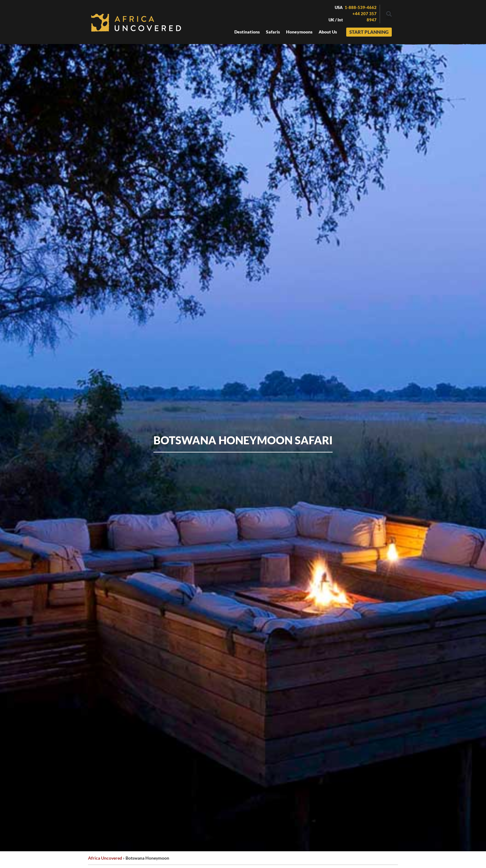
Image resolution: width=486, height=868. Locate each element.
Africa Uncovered (105, 858)
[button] (389, 14)
